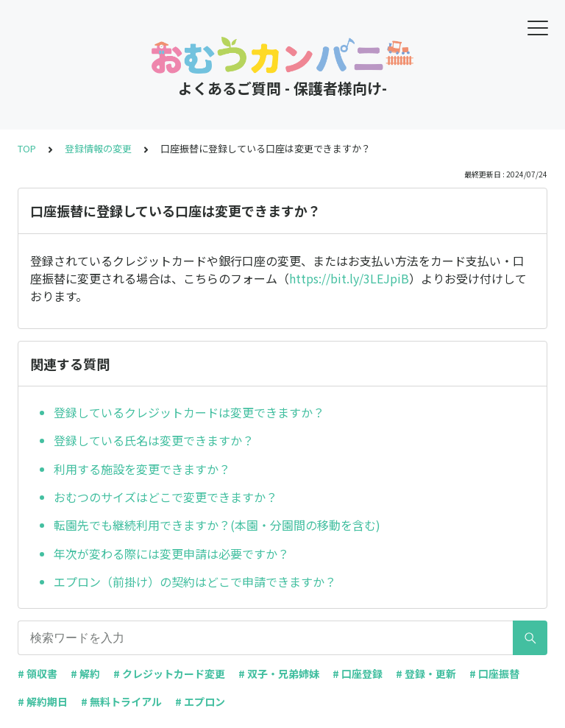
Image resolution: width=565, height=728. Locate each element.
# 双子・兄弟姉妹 (279, 674)
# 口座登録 (358, 674)
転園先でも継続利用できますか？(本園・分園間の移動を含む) (217, 525)
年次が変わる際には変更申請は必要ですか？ (171, 554)
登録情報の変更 (98, 148)
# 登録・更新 (426, 674)
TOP (27, 148)
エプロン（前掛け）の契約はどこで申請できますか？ (195, 582)
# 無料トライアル (121, 702)
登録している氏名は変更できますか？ (154, 440)
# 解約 (85, 674)
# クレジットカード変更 (169, 674)
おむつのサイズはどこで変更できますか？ (166, 497)
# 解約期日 (43, 702)
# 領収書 (38, 674)
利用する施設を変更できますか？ (142, 469)
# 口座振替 (494, 674)
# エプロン (200, 702)
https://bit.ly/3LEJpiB (349, 278)
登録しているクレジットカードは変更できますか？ (189, 412)
